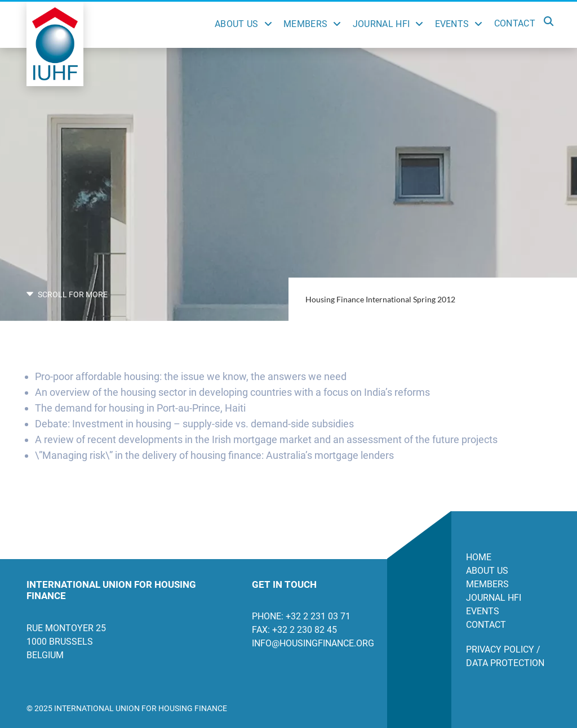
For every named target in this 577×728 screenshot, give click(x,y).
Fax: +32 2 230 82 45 (294, 630)
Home (479, 557)
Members (305, 24)
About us (487, 571)
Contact (515, 23)
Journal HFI (381, 24)
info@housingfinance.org (311, 643)
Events (452, 24)
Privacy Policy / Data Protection (505, 656)
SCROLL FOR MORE (67, 294)
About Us (237, 24)
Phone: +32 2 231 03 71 (301, 616)
